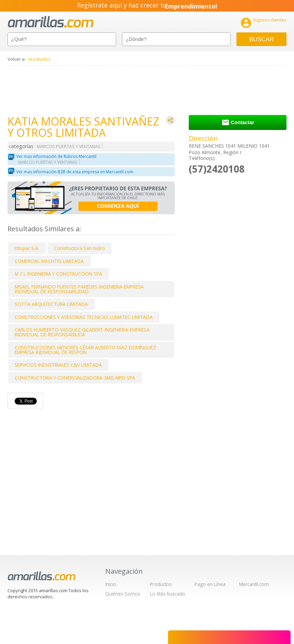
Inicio (111, 584)
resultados (39, 59)
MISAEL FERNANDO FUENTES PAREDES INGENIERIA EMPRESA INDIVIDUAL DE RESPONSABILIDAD (79, 289)
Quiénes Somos (123, 594)
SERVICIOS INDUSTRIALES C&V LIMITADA (58, 365)
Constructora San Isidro (80, 248)
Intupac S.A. (27, 248)
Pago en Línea (210, 584)
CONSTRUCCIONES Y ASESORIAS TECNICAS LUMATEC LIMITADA (84, 317)
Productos (161, 584)
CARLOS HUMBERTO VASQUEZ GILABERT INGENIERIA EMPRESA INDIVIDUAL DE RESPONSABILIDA (82, 332)
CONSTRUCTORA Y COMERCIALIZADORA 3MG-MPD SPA (75, 378)
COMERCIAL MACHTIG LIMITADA (49, 261)
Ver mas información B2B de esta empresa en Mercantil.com (75, 172)
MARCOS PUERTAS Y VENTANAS (69, 147)
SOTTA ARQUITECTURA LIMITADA (51, 304)
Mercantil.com (254, 584)
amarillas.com (51, 22)
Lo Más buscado (168, 594)
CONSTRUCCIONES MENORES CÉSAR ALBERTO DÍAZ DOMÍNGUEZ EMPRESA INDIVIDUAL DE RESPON (85, 350)
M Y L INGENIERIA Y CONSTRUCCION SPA (58, 274)
